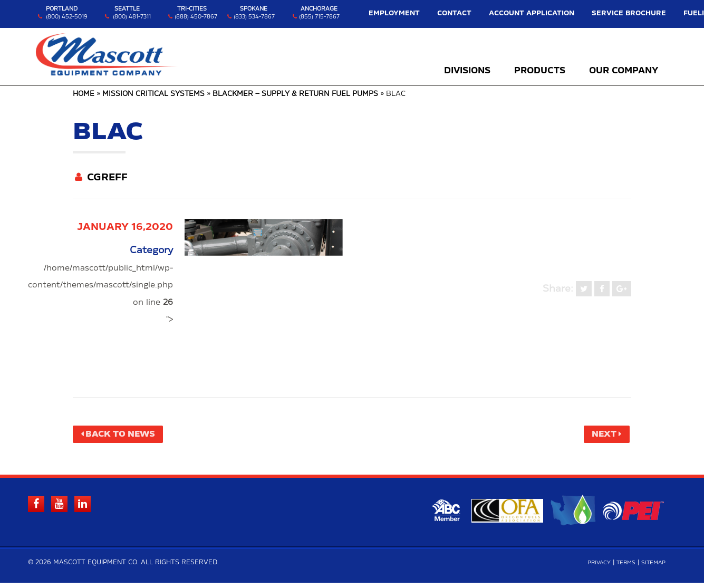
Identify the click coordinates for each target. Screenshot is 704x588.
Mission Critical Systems (153, 94)
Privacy (588, 568)
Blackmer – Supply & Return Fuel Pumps (295, 94)
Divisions (467, 71)
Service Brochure (618, 13)
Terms (619, 568)
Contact (480, 13)
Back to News (129, 436)
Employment (431, 13)
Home (84, 94)
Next (599, 436)
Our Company (624, 71)
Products (540, 71)
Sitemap (651, 568)
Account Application (542, 13)
